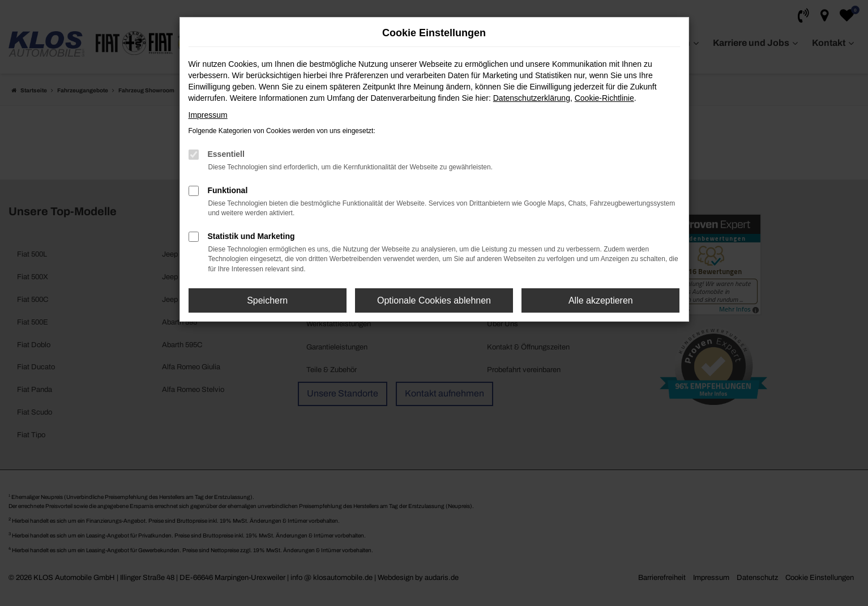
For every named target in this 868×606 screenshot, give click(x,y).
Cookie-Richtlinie (604, 98)
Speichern (267, 300)
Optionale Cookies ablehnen (434, 300)
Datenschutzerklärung (532, 98)
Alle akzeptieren (601, 300)
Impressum (208, 115)
